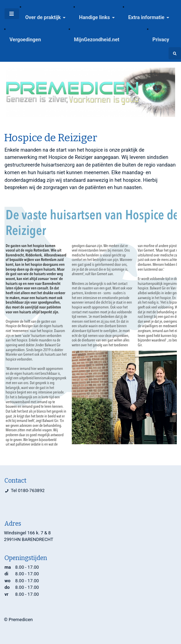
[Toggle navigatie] (12, 14)
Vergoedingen (25, 40)
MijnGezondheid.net (97, 40)
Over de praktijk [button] (43, 18)
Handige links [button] (94, 18)
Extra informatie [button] (146, 18)
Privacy (161, 40)
